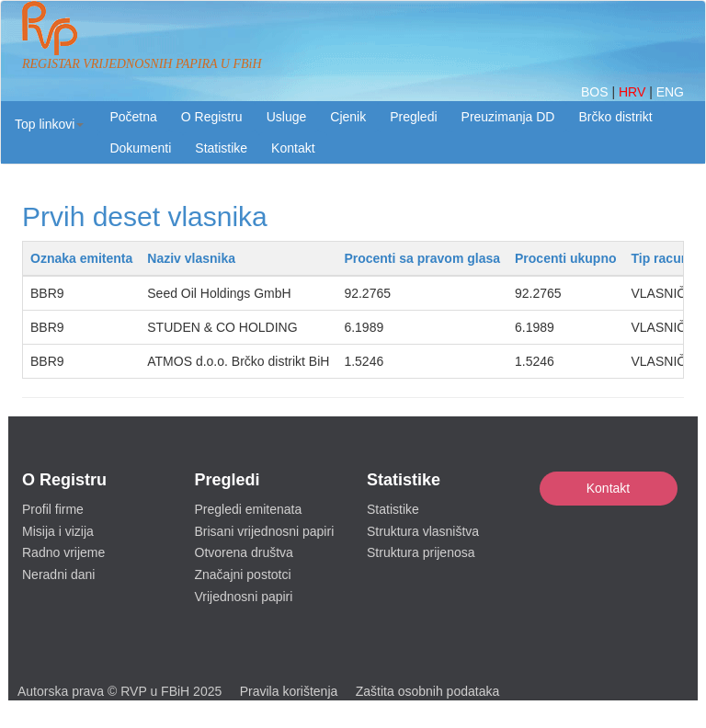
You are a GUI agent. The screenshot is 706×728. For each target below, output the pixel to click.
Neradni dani (58, 574)
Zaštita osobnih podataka (427, 691)
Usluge (287, 117)
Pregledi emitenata (249, 509)
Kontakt (608, 488)
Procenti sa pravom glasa (422, 258)
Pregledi (413, 117)
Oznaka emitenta (81, 258)
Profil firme (53, 509)
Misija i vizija (58, 531)
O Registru (212, 117)
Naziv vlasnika (191, 258)
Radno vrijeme (63, 552)
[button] (49, 124)
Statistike (221, 148)
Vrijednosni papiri (244, 597)
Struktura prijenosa (421, 552)
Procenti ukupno (565, 258)
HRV (634, 92)
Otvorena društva (244, 552)
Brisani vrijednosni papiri (265, 531)
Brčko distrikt (615, 117)
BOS (596, 92)
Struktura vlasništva (423, 531)
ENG (670, 92)
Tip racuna (663, 258)
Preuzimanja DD (508, 117)
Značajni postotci (243, 574)
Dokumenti (140, 148)
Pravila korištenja (289, 691)
